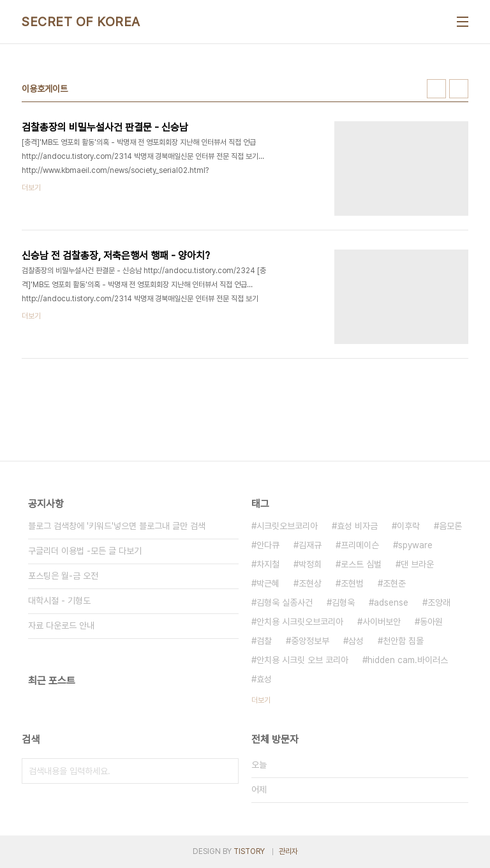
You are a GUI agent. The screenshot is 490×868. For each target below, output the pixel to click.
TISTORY (249, 851)
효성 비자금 (357, 526)
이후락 (408, 526)
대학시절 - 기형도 (59, 601)
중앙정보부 (310, 641)
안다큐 (268, 545)
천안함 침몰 (403, 641)
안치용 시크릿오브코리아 (300, 622)
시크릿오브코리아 (287, 526)
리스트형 (459, 89)
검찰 (264, 641)
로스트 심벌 (361, 564)
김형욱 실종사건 (285, 602)
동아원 (431, 622)
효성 (264, 679)
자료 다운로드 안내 (61, 625)
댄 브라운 (417, 564)
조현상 (310, 583)
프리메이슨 (360, 545)
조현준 (394, 583)
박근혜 (268, 583)
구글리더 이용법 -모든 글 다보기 (85, 551)
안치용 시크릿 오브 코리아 (302, 660)
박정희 (310, 564)
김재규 (310, 545)
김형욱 (343, 602)
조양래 (439, 602)
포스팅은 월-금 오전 (63, 576)
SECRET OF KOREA (81, 22)
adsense (391, 602)
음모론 (450, 526)
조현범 (352, 583)
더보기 (261, 700)
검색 (226, 771)
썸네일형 (436, 89)
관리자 (288, 851)
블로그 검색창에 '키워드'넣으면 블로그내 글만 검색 (117, 526)
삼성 (356, 641)
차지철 (268, 564)
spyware (415, 545)
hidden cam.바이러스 (408, 660)
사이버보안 (382, 622)
